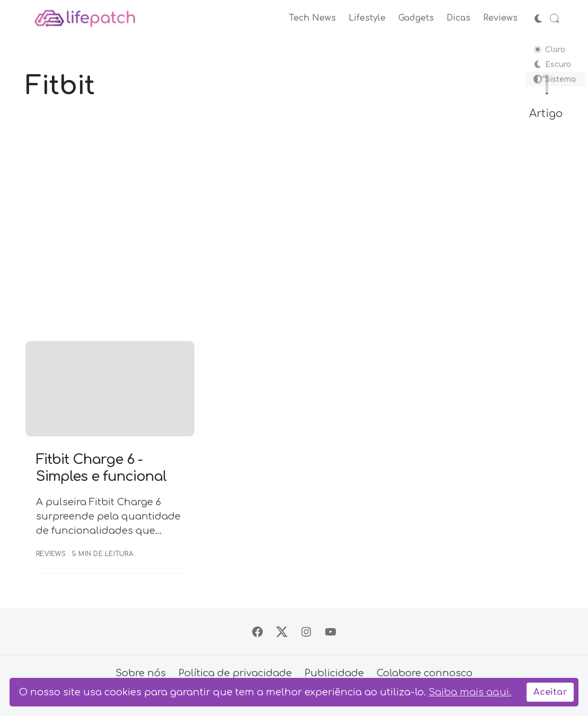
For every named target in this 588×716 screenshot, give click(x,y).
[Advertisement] (294, 232)
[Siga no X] (282, 632)
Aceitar (550, 692)
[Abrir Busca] (555, 19)
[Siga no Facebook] (257, 632)
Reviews (51, 554)
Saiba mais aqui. (470, 692)
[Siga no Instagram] (306, 632)
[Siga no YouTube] (331, 632)
